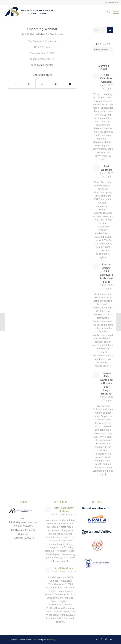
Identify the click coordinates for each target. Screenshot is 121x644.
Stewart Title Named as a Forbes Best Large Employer (107, 383)
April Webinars (64, 568)
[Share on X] (29, 84)
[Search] (107, 12)
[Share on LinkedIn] (56, 84)
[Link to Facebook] (101, 639)
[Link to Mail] (111, 639)
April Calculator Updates (106, 78)
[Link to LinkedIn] (97, 639)
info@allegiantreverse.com (23, 522)
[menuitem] (107, 12)
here (39, 65)
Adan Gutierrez (56, 34)
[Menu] (114, 12)
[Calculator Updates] (2, 322)
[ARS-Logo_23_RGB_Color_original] (29, 12)
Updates (42, 34)
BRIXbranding (50, 640)
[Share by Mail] (70, 84)
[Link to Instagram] (106, 639)
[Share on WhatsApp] (42, 84)
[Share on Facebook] (15, 84)
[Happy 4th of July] (119, 322)
